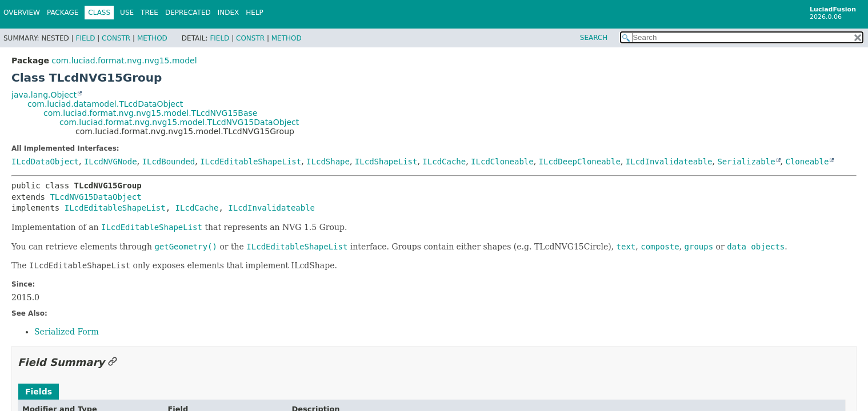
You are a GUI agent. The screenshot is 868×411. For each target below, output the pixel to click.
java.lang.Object (44, 95)
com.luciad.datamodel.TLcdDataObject (105, 104)
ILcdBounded (169, 162)
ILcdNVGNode (111, 162)
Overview (22, 13)
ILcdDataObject (45, 162)
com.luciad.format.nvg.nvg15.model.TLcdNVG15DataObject (179, 122)
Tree (149, 13)
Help (255, 13)
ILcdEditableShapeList (251, 162)
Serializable (746, 162)
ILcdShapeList (386, 162)
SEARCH (594, 38)
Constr (116, 38)
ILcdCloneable (502, 162)
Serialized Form (67, 332)
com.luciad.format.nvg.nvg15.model (124, 61)
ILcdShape (328, 162)
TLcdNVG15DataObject (95, 197)
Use (127, 13)
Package (63, 13)
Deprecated (188, 13)
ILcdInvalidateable (669, 162)
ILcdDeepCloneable (580, 162)
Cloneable (807, 162)
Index (229, 13)
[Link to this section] (113, 362)
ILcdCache (444, 162)
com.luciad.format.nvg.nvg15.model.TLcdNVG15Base (150, 113)
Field (85, 38)
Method (152, 38)
